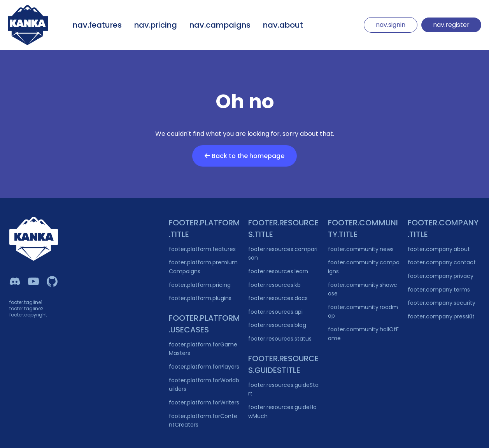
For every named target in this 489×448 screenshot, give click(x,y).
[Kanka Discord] (15, 281)
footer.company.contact (442, 262)
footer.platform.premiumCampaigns (203, 267)
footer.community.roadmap (363, 312)
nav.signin (391, 25)
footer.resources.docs (278, 298)
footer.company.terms (439, 290)
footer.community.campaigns (364, 267)
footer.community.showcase (363, 289)
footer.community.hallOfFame (363, 334)
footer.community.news (361, 249)
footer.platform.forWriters (204, 402)
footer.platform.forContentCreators (203, 421)
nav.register (451, 25)
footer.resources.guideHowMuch (282, 412)
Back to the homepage (245, 156)
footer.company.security (442, 303)
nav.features (97, 25)
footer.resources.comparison (283, 254)
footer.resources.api (275, 312)
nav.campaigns (220, 25)
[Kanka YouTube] (33, 281)
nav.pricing (156, 25)
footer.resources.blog (277, 325)
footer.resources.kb (274, 285)
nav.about (283, 25)
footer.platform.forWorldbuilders (204, 385)
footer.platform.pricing (200, 285)
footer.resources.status (280, 339)
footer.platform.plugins (200, 298)
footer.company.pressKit (441, 316)
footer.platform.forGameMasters (203, 349)
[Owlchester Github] (52, 281)
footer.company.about (439, 249)
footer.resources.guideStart (283, 389)
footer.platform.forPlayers (204, 367)
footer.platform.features (202, 249)
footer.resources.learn (278, 271)
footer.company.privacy (441, 276)
